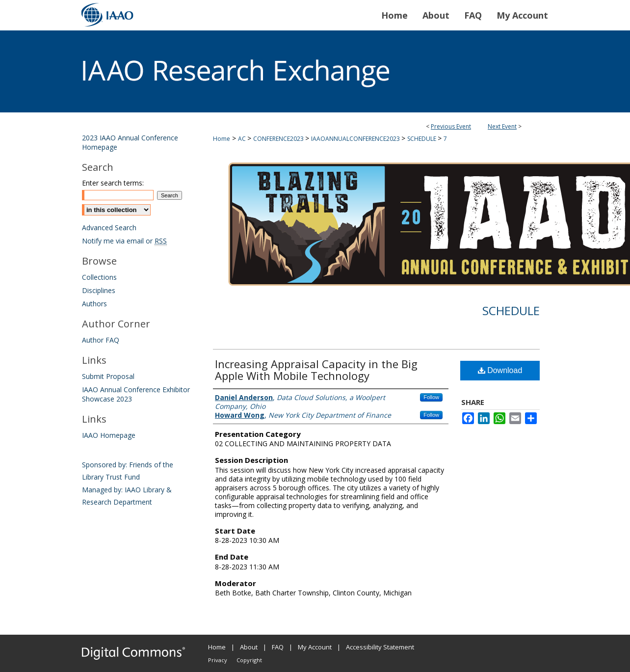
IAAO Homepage (109, 435)
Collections (99, 277)
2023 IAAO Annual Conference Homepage (130, 142)
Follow (431, 397)
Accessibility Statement (380, 647)
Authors (94, 304)
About (249, 647)
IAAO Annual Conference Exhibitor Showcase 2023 (136, 394)
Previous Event (451, 126)
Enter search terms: (113, 183)
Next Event (502, 126)
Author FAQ (101, 340)
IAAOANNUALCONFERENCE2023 (356, 139)
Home (222, 139)
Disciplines (99, 290)
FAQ (278, 647)
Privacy (218, 660)
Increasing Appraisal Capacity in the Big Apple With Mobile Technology (316, 370)
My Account (315, 647)
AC (243, 139)
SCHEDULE (422, 139)
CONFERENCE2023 (279, 139)
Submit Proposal (108, 376)
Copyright (249, 660)
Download (500, 370)
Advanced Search (109, 228)
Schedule (511, 310)
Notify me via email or (124, 241)
